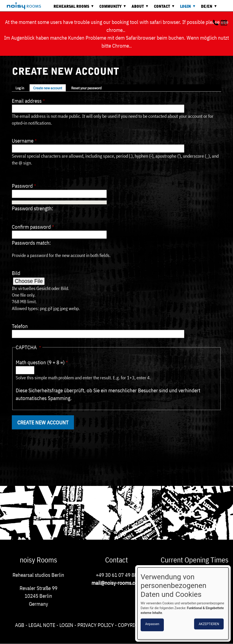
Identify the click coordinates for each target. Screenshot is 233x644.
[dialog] (183, 603)
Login (66, 625)
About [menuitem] (139, 8)
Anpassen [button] (152, 624)
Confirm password (31, 227)
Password (22, 186)
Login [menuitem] (187, 8)
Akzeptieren (209, 624)
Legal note (42, 625)
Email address (27, 101)
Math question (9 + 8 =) (40, 362)
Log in (20, 88)
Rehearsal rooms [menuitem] (72, 8)
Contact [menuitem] (163, 8)
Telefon (20, 326)
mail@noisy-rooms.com (116, 583)
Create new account (48, 88)
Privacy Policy (96, 625)
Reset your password (86, 88)
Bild (16, 273)
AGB (20, 625)
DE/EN (208, 8)
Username (23, 141)
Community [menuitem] (111, 8)
